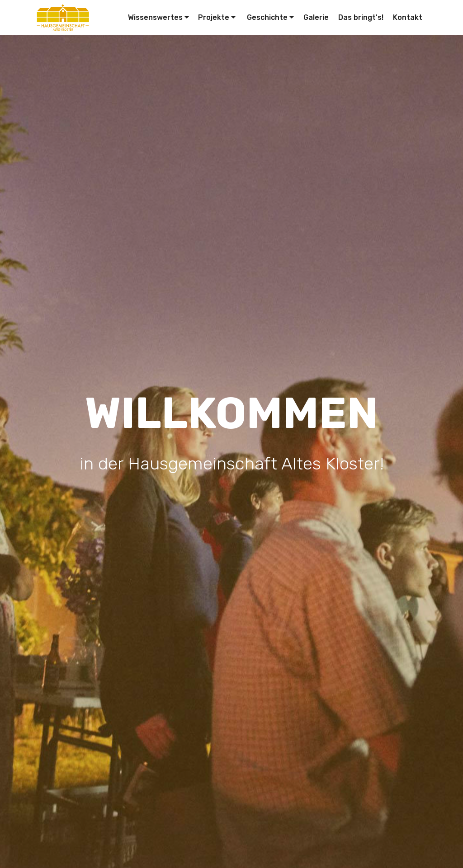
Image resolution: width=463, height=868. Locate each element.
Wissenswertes (155, 17)
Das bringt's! (361, 17)
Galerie (316, 17)
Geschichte (266, 17)
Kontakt (408, 17)
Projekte (214, 17)
